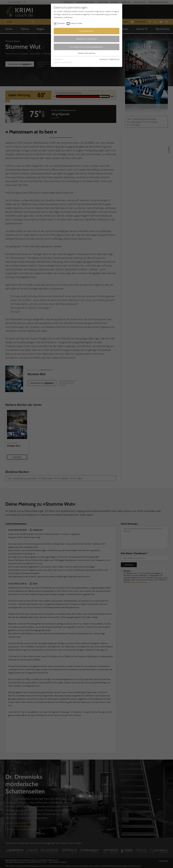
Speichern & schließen (87, 39)
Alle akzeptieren (87, 31)
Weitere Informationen (87, 53)
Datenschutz (114, 59)
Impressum (104, 59)
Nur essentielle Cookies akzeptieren (86, 47)
